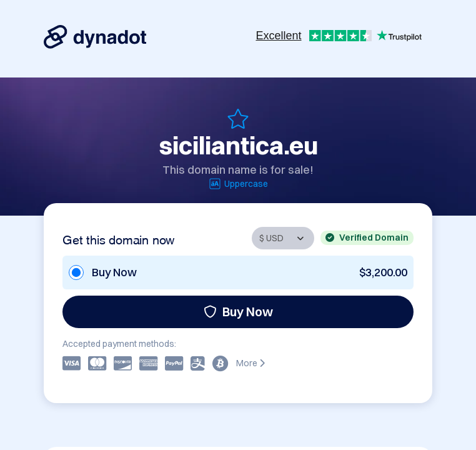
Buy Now (238, 312)
